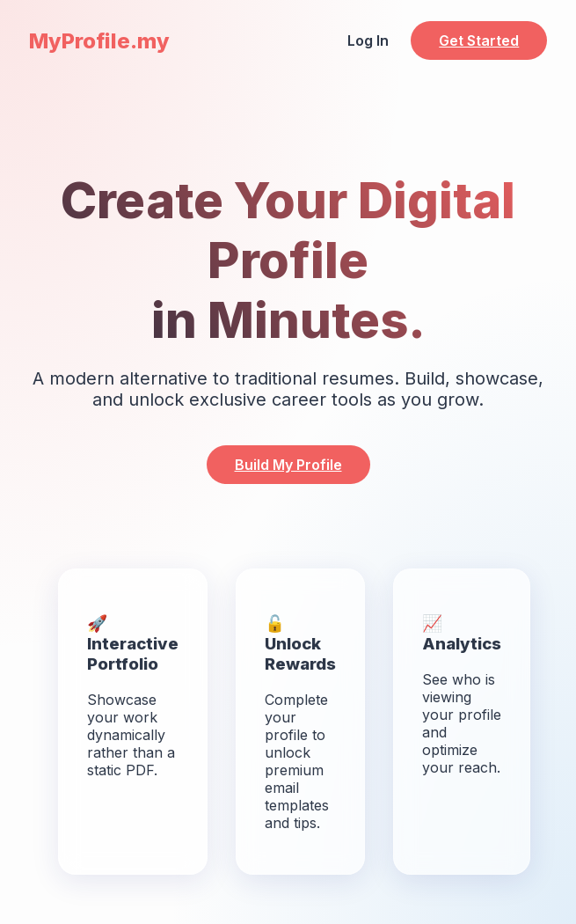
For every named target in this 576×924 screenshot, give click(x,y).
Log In (368, 40)
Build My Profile (288, 465)
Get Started (479, 40)
